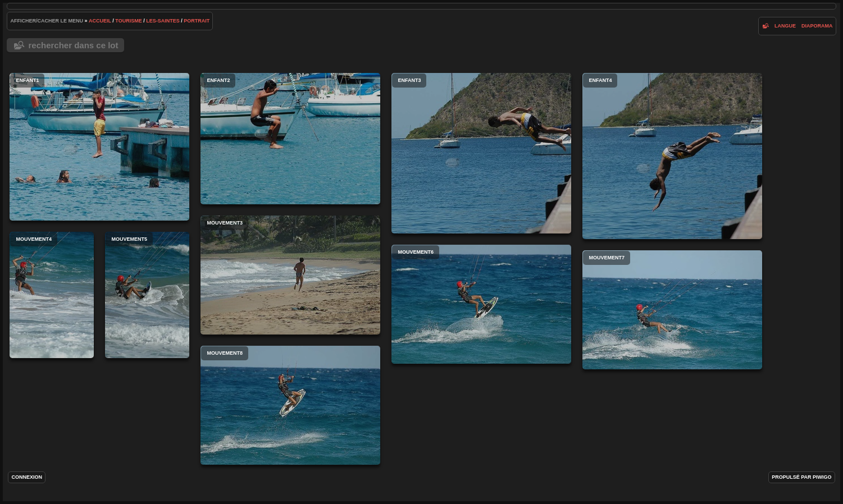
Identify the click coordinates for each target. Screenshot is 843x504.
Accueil (100, 21)
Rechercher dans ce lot (73, 45)
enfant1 (99, 147)
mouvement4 (52, 295)
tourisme (128, 21)
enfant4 (672, 156)
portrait (197, 21)
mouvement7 (672, 310)
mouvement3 (290, 275)
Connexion (27, 477)
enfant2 (290, 139)
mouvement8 (290, 405)
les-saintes (163, 21)
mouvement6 (481, 304)
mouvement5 (147, 295)
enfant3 (481, 153)
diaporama (817, 26)
